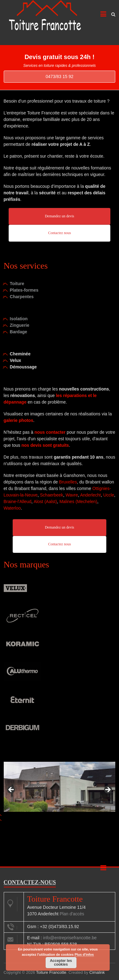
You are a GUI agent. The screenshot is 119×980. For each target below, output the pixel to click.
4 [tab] (73, 822)
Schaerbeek (52, 495)
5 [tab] (80, 822)
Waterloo (12, 508)
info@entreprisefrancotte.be (70, 938)
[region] (60, 792)
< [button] (11, 790)
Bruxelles (68, 482)
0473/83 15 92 (59, 76)
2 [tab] (58, 822)
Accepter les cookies (61, 963)
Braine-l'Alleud (18, 502)
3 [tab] (66, 822)
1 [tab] (51, 822)
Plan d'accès (72, 914)
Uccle (109, 495)
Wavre (72, 495)
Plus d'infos (84, 955)
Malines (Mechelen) (78, 502)
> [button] (108, 790)
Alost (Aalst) (45, 502)
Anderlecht (90, 495)
